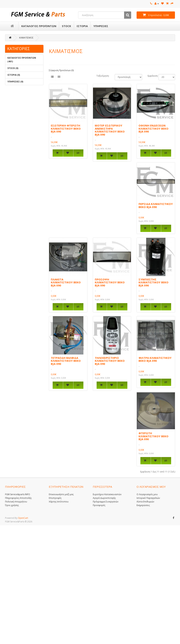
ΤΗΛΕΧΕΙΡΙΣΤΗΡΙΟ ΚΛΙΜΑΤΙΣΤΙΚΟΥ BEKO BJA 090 (110, 361)
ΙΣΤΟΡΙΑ (82, 26)
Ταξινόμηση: (103, 76)
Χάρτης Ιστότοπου (59, 502)
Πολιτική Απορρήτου (16, 502)
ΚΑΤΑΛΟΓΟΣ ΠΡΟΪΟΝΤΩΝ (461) (22, 60)
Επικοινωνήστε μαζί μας (61, 494)
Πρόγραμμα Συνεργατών (106, 502)
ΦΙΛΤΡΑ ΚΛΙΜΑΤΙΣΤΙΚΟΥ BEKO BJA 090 (155, 359)
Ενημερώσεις (143, 505)
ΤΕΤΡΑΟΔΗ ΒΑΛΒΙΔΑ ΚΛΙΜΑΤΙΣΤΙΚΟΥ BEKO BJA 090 (66, 361)
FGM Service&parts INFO (18, 494)
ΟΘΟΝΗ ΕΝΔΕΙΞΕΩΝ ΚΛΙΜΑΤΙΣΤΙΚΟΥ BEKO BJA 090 (153, 128)
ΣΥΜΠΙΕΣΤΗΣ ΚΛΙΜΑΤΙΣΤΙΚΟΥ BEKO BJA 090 (153, 282)
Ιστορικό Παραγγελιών (148, 498)
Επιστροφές (55, 498)
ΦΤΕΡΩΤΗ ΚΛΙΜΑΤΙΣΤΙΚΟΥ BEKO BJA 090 (153, 436)
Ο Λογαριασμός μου (147, 494)
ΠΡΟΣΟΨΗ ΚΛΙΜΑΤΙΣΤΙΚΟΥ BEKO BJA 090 (110, 282)
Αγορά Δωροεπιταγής (104, 498)
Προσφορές (99, 505)
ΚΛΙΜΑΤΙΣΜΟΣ (26, 38)
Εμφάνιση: (150, 76)
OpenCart (23, 518)
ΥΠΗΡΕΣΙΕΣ (101, 26)
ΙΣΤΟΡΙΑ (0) (14, 75)
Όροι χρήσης (12, 505)
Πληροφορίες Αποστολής (18, 498)
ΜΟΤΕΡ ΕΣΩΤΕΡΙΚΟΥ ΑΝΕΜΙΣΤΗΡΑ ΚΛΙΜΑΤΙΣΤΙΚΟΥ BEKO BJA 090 (110, 130)
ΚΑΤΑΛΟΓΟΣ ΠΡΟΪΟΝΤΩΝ (39, 26)
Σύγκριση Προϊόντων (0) (61, 70)
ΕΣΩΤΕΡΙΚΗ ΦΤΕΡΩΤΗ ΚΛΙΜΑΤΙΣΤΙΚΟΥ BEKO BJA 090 (66, 128)
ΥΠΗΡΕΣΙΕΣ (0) (15, 82)
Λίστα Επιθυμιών (145, 502)
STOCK (66, 26)
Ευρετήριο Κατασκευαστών (107, 494)
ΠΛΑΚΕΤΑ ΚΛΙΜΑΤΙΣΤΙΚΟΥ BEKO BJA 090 (66, 282)
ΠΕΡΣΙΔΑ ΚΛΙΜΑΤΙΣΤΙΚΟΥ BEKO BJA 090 (156, 205)
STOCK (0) (13, 68)
